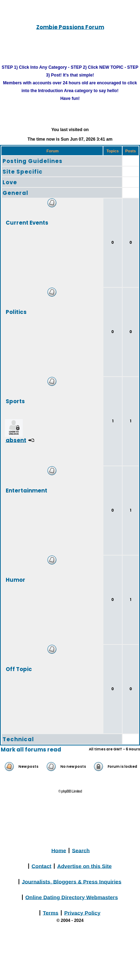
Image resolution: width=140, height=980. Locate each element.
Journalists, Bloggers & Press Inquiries (71, 881)
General (15, 193)
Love (10, 182)
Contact (42, 866)
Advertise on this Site (84, 866)
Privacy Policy (82, 913)
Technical (18, 739)
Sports (15, 401)
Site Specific (23, 172)
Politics (16, 312)
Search (81, 850)
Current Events (27, 222)
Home (59, 850)
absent (16, 440)
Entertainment (26, 490)
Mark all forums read (31, 750)
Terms (50, 913)
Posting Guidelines (33, 161)
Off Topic (19, 669)
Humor (15, 579)
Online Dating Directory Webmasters (72, 897)
